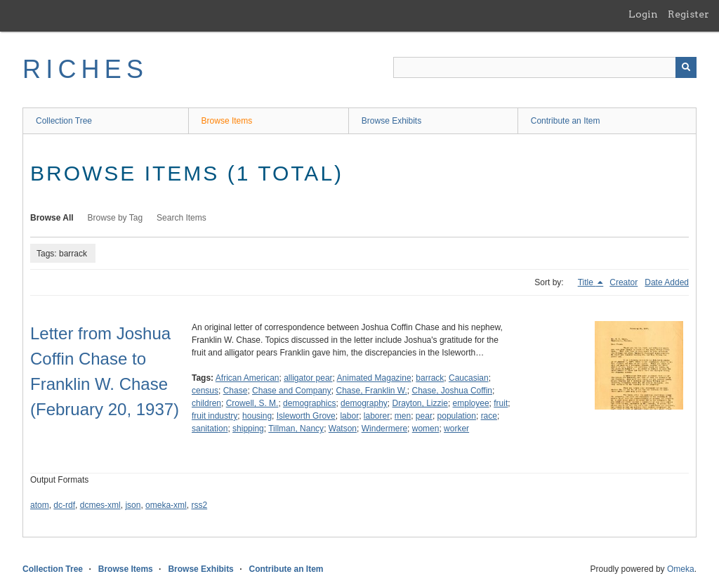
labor (349, 416)
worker (456, 429)
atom (40, 505)
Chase (236, 391)
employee (471, 403)
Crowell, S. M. (252, 403)
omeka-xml (166, 505)
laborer (377, 416)
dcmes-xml (100, 505)
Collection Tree (64, 121)
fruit (501, 403)
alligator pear (308, 378)
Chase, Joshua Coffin (453, 391)
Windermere (384, 429)
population (457, 416)
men (403, 416)
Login (643, 14)
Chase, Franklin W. (371, 391)
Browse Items (227, 121)
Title (587, 282)
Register (688, 14)
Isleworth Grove (306, 416)
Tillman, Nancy (296, 429)
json (133, 505)
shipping (248, 429)
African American (248, 378)
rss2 (199, 505)
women (426, 429)
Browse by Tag (116, 218)
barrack (430, 378)
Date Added (667, 282)
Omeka (681, 569)
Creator (624, 282)
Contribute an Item (566, 121)
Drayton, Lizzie (420, 403)
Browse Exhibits (391, 121)
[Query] (545, 67)
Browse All (52, 218)
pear (424, 416)
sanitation (210, 429)
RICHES (85, 69)
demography (364, 403)
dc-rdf (64, 505)
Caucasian (469, 378)
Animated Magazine (374, 378)
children (206, 403)
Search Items (182, 218)
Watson (343, 429)
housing (257, 416)
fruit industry (215, 416)
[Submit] (686, 67)
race (489, 416)
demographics (309, 403)
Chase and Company (292, 391)
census (205, 391)
